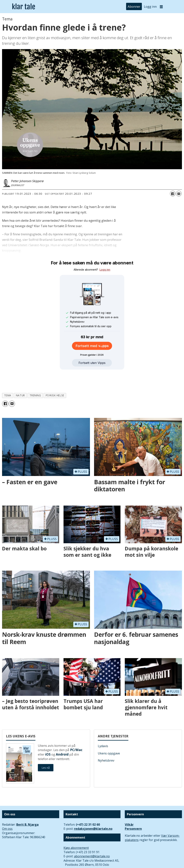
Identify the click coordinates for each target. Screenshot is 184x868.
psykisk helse (55, 378)
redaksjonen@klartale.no (93, 811)
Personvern (133, 811)
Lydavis (103, 729)
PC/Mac (76, 733)
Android (62, 737)
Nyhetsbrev (106, 743)
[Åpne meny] (161, 7)
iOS (48, 737)
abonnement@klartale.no (92, 839)
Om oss (7, 811)
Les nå (46, 750)
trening (35, 378)
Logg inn (150, 6)
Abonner (134, 6)
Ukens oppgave (109, 736)
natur (20, 378)
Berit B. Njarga (27, 807)
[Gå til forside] (24, 7)
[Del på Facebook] (173, 194)
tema (8, 378)
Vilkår (129, 807)
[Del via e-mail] (179, 194)
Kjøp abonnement (76, 831)
